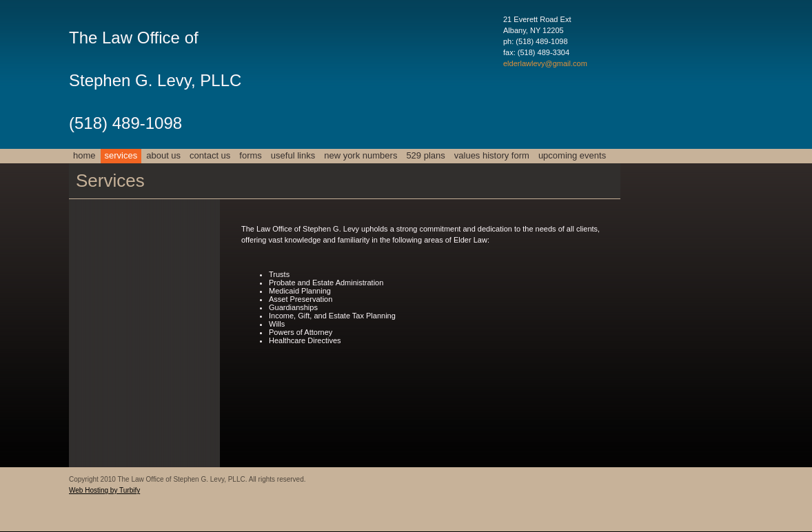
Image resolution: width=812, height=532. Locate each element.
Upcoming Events (572, 155)
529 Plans (425, 155)
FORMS (251, 155)
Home (84, 155)
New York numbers (361, 155)
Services (121, 155)
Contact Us (210, 155)
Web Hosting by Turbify (104, 490)
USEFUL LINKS (293, 155)
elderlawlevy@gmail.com (545, 63)
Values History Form (492, 155)
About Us (163, 155)
